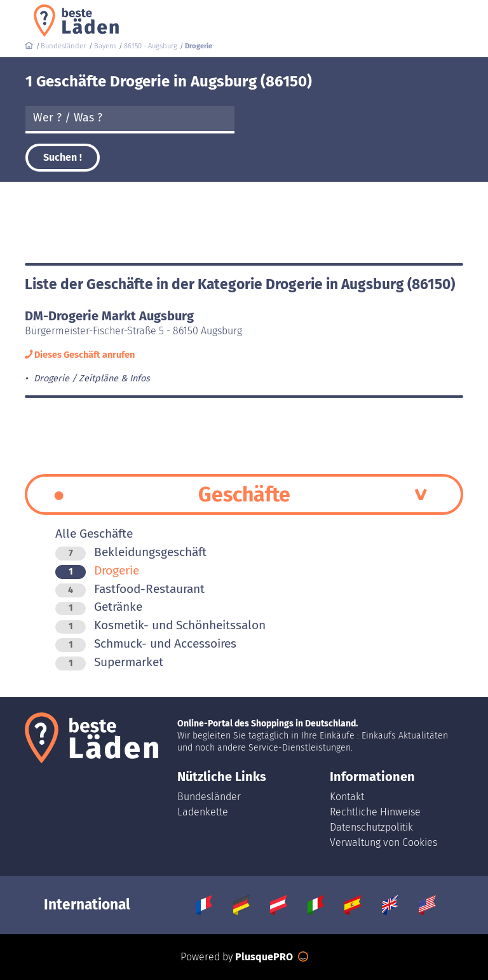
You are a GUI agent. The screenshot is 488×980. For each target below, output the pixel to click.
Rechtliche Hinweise (375, 812)
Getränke (99, 607)
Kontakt (347, 797)
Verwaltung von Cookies (383, 842)
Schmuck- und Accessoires (146, 643)
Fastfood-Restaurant (130, 589)
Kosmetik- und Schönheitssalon (160, 625)
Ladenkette (203, 812)
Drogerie (97, 570)
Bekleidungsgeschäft (131, 552)
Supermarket (109, 662)
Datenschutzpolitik (371, 827)
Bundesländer (209, 797)
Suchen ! (63, 157)
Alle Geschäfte (94, 534)
